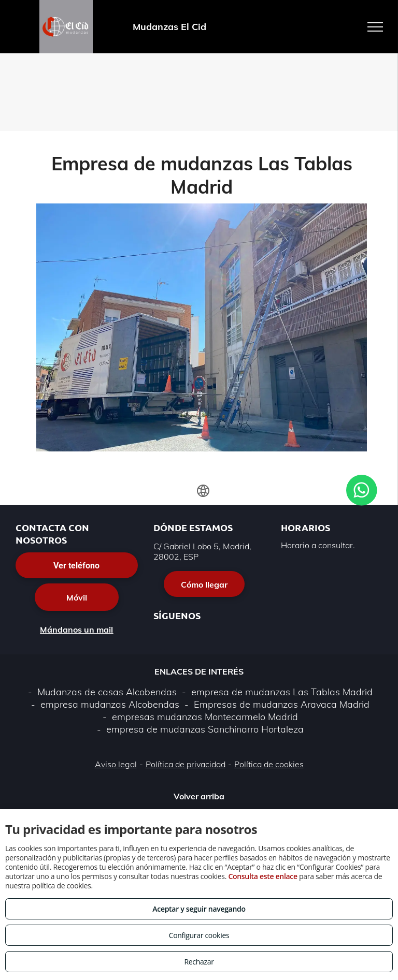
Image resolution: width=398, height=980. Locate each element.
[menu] (375, 27)
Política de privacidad (186, 764)
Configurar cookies (199, 935)
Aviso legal (116, 764)
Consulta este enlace (262, 876)
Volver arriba (199, 796)
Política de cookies (269, 764)
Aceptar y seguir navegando (199, 909)
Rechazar (199, 962)
